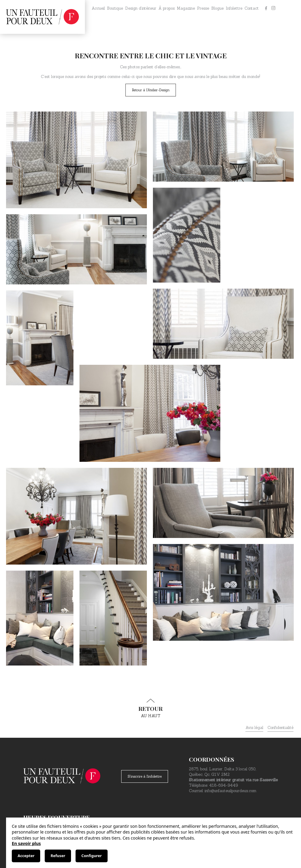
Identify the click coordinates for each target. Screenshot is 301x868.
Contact (252, 8)
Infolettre (234, 8)
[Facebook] (266, 8)
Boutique (115, 8)
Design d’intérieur (141, 8)
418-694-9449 (223, 785)
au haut (150, 708)
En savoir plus (26, 843)
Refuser (58, 856)
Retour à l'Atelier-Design (151, 90)
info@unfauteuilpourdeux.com (230, 791)
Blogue (217, 8)
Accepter (26, 856)
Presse (203, 8)
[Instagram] (273, 8)
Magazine (186, 8)
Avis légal (254, 728)
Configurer (91, 856)
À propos (167, 8)
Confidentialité (280, 728)
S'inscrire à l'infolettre (145, 776)
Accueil (98, 8)
